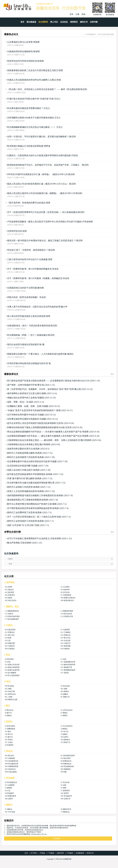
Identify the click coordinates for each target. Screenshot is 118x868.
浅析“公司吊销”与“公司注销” (21, 525)
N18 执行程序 (66, 758)
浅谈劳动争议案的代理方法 (20, 449)
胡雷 (61, 70)
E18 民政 (8, 638)
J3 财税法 (64, 729)
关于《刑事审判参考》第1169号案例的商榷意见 (29, 269)
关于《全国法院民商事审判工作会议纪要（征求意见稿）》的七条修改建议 (42, 212)
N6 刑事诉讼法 (66, 764)
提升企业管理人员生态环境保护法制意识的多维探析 (32, 423)
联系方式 (90, 853)
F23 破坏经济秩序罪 (68, 665)
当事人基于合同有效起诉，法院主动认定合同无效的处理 (34, 307)
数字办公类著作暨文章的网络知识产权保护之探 (29, 504)
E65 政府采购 (66, 646)
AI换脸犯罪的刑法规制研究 (20, 52)
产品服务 (70, 853)
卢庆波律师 (87, 222)
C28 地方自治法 (66, 614)
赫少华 (64, 307)
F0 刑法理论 (9, 659)
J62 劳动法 (9, 740)
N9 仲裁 (64, 772)
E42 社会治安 (66, 641)
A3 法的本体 (65, 590)
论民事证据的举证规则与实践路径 (23, 419)
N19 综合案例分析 (12, 761)
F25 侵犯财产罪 (66, 667)
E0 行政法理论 (10, 630)
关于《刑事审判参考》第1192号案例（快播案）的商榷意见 (35, 278)
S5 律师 (63, 788)
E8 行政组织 (65, 649)
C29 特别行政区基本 (12, 616)
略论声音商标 (13, 543)
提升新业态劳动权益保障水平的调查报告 (26, 474)
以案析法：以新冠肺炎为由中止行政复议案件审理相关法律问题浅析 (39, 155)
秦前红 (70, 354)
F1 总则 (63, 659)
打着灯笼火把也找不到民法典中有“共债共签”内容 (30, 99)
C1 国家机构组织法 (12, 611)
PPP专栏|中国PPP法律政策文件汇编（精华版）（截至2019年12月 (37, 174)
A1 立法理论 (65, 587)
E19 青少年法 (66, 638)
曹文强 (41, 385)
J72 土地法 (9, 742)
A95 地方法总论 (11, 600)
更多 (112, 374)
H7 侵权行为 (65, 697)
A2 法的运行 (9, 590)
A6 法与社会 (65, 592)
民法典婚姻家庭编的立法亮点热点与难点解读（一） (32, 127)
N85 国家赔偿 (66, 769)
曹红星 (51, 483)
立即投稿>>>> (58, 839)
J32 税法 (8, 731)
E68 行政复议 (10, 649)
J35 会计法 (64, 731)
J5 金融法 (64, 734)
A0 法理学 (9, 587)
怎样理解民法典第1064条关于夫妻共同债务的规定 (31, 118)
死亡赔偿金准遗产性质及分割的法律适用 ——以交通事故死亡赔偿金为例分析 (44, 381)
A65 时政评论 (10, 595)
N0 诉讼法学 (10, 756)
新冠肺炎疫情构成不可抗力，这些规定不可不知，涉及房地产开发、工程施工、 (44, 165)
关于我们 (34, 853)
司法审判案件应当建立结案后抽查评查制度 (27, 483)
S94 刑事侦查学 (11, 796)
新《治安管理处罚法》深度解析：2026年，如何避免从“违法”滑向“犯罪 (40, 389)
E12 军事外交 (10, 632)
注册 (77, 14)
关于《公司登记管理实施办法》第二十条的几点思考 (32, 517)
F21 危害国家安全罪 (68, 662)
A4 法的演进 (9, 592)
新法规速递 (31, 22)
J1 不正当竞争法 (67, 726)
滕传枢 (41, 288)
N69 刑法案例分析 (67, 766)
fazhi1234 (85, 381)
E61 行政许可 (66, 643)
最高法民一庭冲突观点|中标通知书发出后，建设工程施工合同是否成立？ (41, 241)
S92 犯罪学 (65, 793)
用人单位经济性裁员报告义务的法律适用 (26, 316)
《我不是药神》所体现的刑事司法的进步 (26, 203)
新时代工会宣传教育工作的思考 (22, 457)
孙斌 (59, 80)
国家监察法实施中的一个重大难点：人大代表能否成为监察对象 (37, 354)
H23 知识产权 (10, 691)
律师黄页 (74, 22)
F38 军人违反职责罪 (12, 675)
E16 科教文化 (66, 635)
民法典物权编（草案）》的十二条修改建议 (27, 335)
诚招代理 (60, 853)
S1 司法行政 (65, 782)
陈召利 (84, 89)
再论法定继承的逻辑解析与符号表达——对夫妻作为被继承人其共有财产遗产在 (44, 432)
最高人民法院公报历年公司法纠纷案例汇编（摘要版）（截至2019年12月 (41, 193)
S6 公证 (8, 791)
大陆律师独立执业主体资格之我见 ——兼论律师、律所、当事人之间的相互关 (44, 440)
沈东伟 (60, 423)
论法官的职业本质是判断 (19, 466)
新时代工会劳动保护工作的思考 (22, 521)
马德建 (45, 406)
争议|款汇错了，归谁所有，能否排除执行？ (28, 250)
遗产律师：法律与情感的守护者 (22, 385)
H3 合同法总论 (10, 694)
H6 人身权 (9, 697)
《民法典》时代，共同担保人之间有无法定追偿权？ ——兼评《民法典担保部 (44, 89)
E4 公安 (8, 641)
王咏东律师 (56, 538)
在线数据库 (80, 853)
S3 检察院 (9, 788)
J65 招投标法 (65, 740)
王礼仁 (57, 99)
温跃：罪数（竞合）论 (18, 402)
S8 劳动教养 (9, 793)
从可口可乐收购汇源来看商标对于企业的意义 (28, 538)
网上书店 (54, 22)
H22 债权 (64, 689)
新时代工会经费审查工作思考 (21, 513)
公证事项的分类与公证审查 (20, 42)
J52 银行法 (9, 737)
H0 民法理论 (10, 686)
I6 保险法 (8, 716)
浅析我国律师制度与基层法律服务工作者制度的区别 (32, 495)
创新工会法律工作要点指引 (20, 470)
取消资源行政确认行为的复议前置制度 (25, 146)
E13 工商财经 (66, 632)
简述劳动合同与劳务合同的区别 (22, 61)
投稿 (83, 14)
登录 (72, 14)
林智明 (37, 52)
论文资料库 (43, 22)
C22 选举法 (9, 614)
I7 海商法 (64, 716)
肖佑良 (55, 269)
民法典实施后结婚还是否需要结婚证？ (25, 108)
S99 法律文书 (65, 799)
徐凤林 (41, 61)
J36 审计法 (9, 734)
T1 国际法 (9, 809)
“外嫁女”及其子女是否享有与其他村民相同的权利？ (31, 410)
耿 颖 (42, 345)
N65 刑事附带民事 (12, 766)
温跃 (31, 402)
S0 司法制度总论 (11, 782)
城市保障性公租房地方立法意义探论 (24, 393)
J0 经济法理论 (10, 726)
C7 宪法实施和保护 (12, 619)
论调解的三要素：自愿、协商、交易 (24, 406)
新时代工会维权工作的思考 (20, 487)
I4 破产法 (8, 713)
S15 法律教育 (10, 785)
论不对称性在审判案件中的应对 (22, 415)
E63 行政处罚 (10, 646)
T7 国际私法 (65, 812)
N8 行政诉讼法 (10, 769)
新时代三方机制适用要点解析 (21, 453)
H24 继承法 (65, 691)
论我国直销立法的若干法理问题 (22, 288)
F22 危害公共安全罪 (12, 665)
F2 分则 (8, 662)
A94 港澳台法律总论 (68, 598)
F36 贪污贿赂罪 (11, 673)
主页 (26, 853)
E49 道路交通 (10, 643)
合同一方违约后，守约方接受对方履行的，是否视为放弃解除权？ (38, 137)
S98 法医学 (9, 799)
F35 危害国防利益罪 (68, 670)
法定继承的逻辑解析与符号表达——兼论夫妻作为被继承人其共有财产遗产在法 (44, 436)
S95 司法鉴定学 (66, 796)
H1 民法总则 (65, 686)
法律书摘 (94, 22)
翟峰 (44, 393)
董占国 (78, 389)
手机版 (42, 853)
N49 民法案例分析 (12, 764)
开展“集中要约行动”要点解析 (21, 478)
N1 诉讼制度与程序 (68, 756)
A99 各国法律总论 (67, 600)
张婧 (59, 517)
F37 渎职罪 (65, 673)
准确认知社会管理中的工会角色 (22, 398)
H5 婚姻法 (64, 694)
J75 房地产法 (65, 742)
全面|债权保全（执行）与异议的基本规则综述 (29, 326)
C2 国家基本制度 (67, 611)
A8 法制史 (9, 598)
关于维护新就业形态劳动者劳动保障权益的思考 (29, 508)
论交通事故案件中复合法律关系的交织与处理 (28, 461)
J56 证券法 (64, 737)
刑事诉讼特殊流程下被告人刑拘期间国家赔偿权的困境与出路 (36, 427)
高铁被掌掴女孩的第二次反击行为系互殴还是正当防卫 (33, 70)
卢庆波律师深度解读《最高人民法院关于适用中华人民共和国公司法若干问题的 (44, 222)
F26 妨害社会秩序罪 (12, 670)
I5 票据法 (64, 713)
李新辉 (36, 42)
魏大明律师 (86, 440)
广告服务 (51, 853)
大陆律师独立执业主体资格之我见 (23, 444)
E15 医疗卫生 (10, 635)
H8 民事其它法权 (11, 700)
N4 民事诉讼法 (66, 761)
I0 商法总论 (9, 710)
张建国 (41, 398)
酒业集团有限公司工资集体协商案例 (24, 500)
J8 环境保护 (9, 745)
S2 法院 (63, 785)
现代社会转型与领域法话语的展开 (23, 345)
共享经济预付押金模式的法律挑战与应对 (26, 363)
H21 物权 (8, 689)
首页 (22, 22)
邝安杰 (75, 155)
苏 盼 (48, 363)
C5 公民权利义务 (67, 616)
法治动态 (64, 22)
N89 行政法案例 (11, 772)
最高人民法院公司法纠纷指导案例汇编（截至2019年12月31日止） (38, 184)
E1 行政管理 (65, 630)
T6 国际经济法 (66, 809)
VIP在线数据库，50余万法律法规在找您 (99, 34)
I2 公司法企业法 (67, 710)
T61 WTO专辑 (10, 812)
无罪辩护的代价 (15, 231)
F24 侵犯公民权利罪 (12, 667)
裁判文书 (84, 22)
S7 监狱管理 (65, 791)
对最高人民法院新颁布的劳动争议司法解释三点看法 (32, 80)
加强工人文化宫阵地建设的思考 (22, 491)
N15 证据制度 (10, 758)
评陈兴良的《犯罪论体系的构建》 (23, 297)
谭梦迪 (47, 146)
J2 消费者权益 (10, 729)
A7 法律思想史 (66, 595)
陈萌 (59, 410)
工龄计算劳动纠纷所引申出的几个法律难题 (27, 259)
